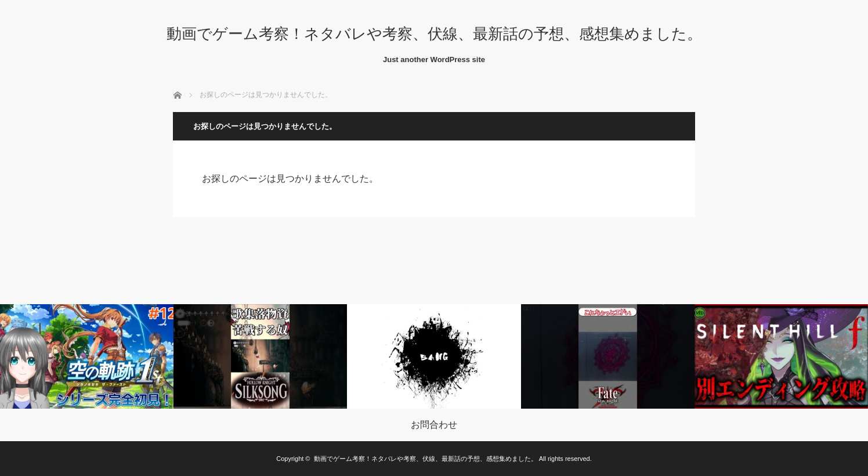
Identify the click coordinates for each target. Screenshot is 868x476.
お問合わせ (434, 425)
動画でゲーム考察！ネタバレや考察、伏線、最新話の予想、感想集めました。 (434, 34)
